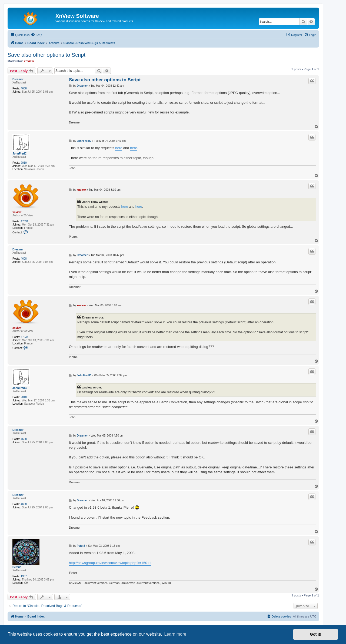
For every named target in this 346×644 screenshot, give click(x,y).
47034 (25, 221)
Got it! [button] (316, 634)
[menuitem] (36, 35)
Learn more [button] (175, 634)
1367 (24, 576)
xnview (29, 61)
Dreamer (18, 79)
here (119, 148)
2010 (24, 163)
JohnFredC (20, 154)
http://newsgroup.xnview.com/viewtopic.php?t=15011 (110, 563)
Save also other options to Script (46, 55)
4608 (24, 88)
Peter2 (17, 567)
